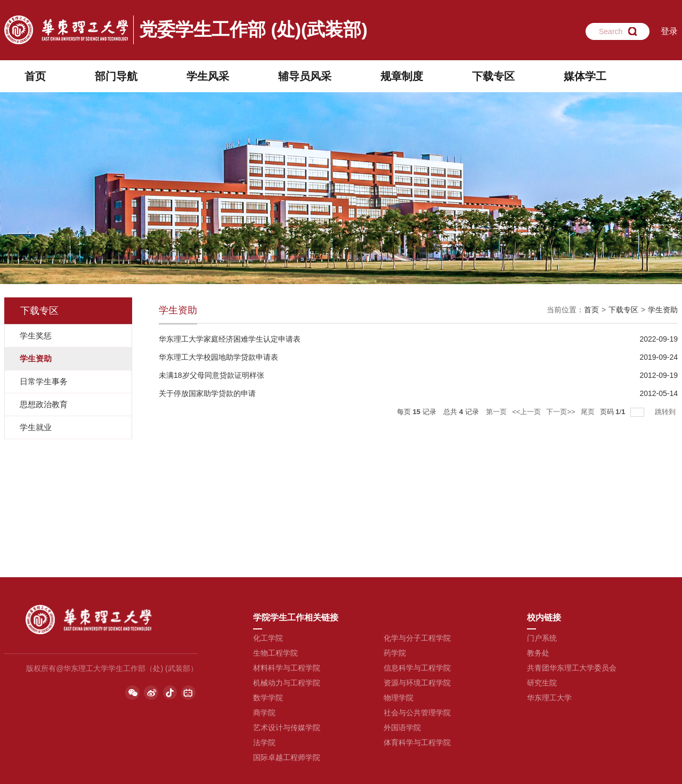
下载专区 (493, 76)
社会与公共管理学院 (417, 713)
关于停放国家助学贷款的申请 (207, 393)
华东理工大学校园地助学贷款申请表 (218, 357)
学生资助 (663, 310)
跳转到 (666, 412)
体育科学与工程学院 (417, 742)
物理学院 (399, 698)
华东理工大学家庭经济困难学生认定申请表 (230, 339)
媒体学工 (585, 76)
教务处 (538, 653)
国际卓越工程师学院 (287, 757)
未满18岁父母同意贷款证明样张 (212, 375)
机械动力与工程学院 (287, 683)
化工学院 (268, 638)
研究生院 (542, 683)
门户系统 (542, 638)
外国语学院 (402, 728)
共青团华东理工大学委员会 (572, 668)
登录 (669, 31)
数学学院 (268, 698)
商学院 (264, 713)
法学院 (264, 742)
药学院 (395, 653)
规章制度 (402, 76)
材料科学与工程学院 (287, 668)
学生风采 (208, 76)
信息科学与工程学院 (417, 668)
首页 (35, 76)
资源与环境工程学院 (417, 683)
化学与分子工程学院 (417, 638)
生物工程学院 (275, 653)
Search (611, 31)
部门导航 (116, 76)
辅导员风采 (305, 76)
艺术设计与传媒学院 (287, 728)
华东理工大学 (549, 698)
